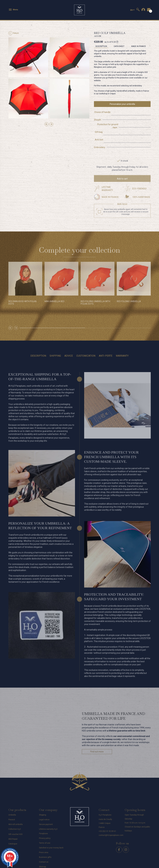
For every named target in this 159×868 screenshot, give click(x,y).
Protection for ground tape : (107, 121)
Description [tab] (101, 46)
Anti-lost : (99, 130)
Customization (86, 344)
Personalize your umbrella (122, 104)
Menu (13, 10)
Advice (69, 344)
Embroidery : (100, 135)
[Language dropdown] (132, 10)
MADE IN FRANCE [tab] (139, 46)
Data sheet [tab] (119, 46)
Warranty (122, 344)
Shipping (55, 344)
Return (14, 33)
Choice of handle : (103, 112)
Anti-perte (106, 344)
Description (38, 344)
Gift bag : (98, 126)
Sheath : (98, 117)
